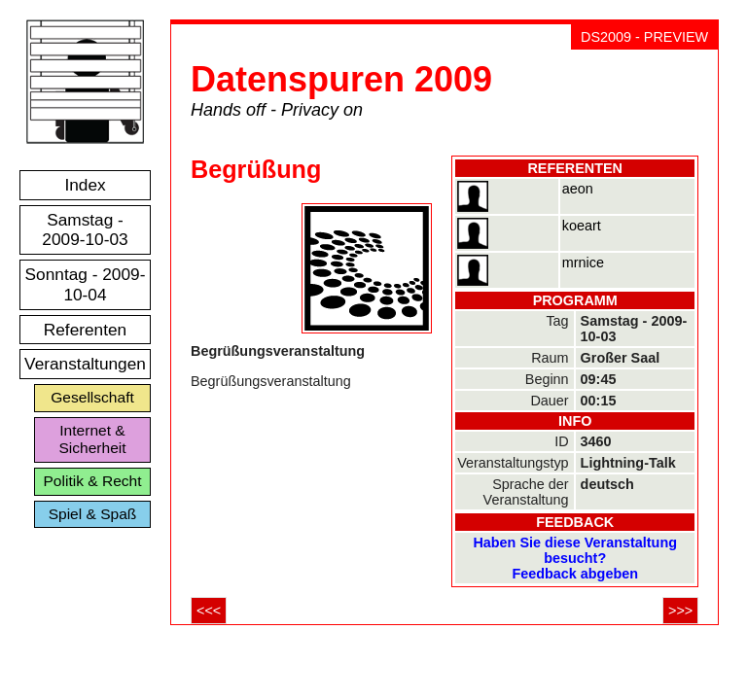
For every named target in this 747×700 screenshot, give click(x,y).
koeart (582, 226)
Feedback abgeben (575, 574)
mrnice (583, 262)
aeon (578, 189)
